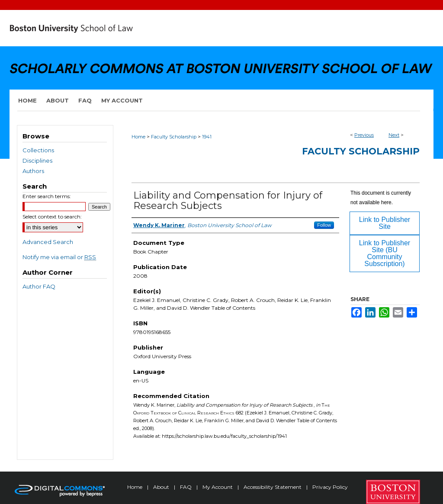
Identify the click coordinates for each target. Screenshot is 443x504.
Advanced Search (48, 242)
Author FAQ (39, 286)
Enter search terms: (47, 196)
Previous (364, 135)
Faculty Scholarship (174, 137)
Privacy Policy (330, 487)
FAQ (186, 487)
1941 (207, 137)
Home (138, 137)
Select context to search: (52, 217)
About (162, 487)
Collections (38, 150)
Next (394, 135)
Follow (324, 225)
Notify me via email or (59, 257)
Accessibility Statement (273, 487)
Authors (33, 171)
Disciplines (37, 161)
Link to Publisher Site (385, 223)
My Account (218, 487)
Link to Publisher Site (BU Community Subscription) (385, 253)
